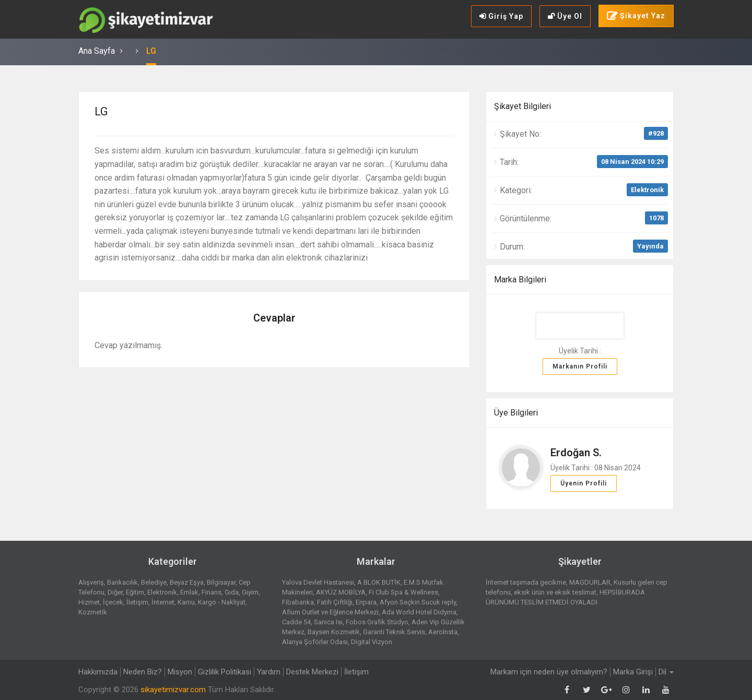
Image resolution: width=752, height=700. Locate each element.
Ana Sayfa (97, 51)
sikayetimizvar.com (173, 690)
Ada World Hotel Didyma (419, 612)
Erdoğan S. (576, 453)
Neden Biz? (143, 672)
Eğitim (135, 592)
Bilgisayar (221, 582)
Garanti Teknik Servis (394, 632)
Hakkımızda (98, 672)
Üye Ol (565, 16)
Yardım (269, 672)
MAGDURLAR (590, 582)
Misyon (180, 672)
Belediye (154, 582)
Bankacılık (122, 582)
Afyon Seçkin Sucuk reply (418, 602)
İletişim (137, 602)
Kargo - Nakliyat (222, 602)
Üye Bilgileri (516, 413)
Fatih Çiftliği (335, 602)
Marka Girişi (633, 672)
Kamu (186, 602)
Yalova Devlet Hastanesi (318, 582)
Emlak (189, 592)
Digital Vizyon (372, 642)
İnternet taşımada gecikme (526, 582)
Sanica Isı (328, 622)
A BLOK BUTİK (379, 582)
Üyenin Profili (584, 483)
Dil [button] (666, 672)
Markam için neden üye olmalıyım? (549, 672)
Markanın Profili (580, 366)
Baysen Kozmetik (334, 632)
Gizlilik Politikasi (225, 672)
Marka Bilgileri (520, 280)
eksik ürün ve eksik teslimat (555, 592)
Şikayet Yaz (636, 16)
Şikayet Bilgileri (522, 106)
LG (151, 51)
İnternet (163, 602)
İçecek (113, 602)
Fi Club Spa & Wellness (403, 592)
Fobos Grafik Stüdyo (377, 622)
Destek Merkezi (312, 672)
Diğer (115, 592)
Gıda (232, 592)
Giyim (250, 592)
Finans (211, 592)
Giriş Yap (501, 16)
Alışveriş (91, 582)
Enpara (366, 602)
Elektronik (647, 190)
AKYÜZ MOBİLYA (341, 592)
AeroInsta (443, 632)
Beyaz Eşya (187, 582)
